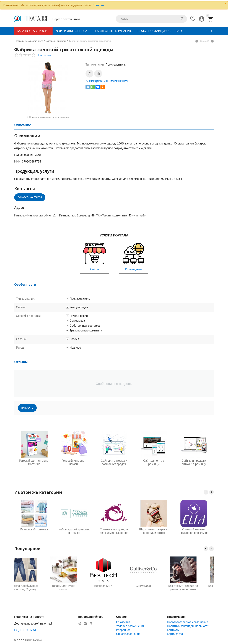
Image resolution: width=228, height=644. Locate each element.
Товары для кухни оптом (74, 588)
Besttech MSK (114, 586)
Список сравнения (128, 634)
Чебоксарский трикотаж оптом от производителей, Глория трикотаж (74, 531)
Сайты (95, 256)
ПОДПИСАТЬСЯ (25, 630)
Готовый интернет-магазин (74, 462)
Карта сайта (175, 634)
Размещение (133, 256)
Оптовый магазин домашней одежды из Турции (194, 531)
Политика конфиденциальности (188, 626)
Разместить (124, 622)
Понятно (98, 5)
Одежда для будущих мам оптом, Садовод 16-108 (34, 588)
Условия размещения (130, 626)
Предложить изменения (109, 81)
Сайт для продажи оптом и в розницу (194, 462)
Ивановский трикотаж (34, 529)
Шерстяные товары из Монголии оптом (154, 531)
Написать (45, 55)
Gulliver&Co (154, 586)
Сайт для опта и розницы (154, 462)
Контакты (173, 630)
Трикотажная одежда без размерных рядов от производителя (114, 531)
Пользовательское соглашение (188, 622)
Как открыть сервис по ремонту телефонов (194, 588)
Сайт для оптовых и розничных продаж (114, 462)
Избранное (123, 630)
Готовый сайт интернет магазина (34, 462)
